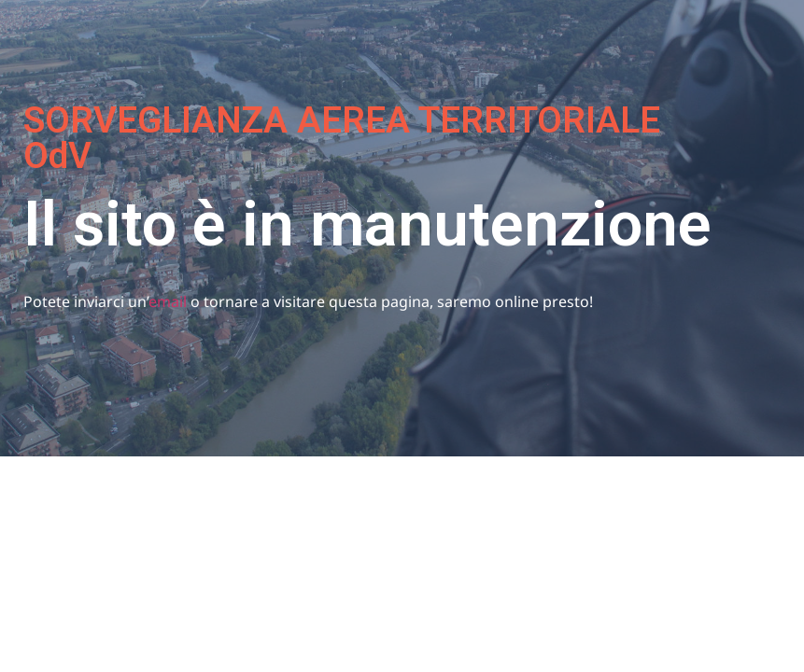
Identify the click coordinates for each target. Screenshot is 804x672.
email (168, 301)
